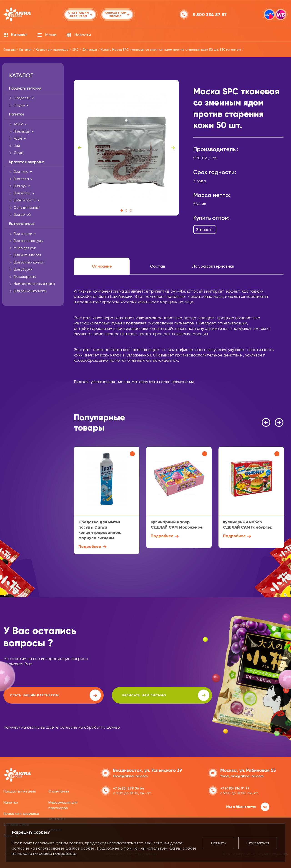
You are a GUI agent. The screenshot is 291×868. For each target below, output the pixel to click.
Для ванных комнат (29, 262)
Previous (80, 148)
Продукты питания (20, 791)
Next (173, 148)
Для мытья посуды (28, 241)
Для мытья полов (27, 255)
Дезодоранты (25, 277)
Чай (17, 146)
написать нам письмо (132, 695)
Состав (158, 266)
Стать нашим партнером (44, 695)
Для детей (22, 215)
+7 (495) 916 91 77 (235, 788)
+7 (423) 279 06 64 (129, 788)
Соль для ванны (26, 208)
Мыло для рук (25, 248)
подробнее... (65, 853)
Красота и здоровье (21, 813)
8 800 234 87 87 (210, 15)
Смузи (19, 153)
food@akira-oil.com (130, 776)
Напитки (11, 802)
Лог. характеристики (213, 266)
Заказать (205, 230)
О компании (59, 791)
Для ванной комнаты (30, 291)
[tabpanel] (126, 148)
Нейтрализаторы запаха (34, 284)
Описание (102, 266)
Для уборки (23, 269)
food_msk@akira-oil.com (242, 776)
